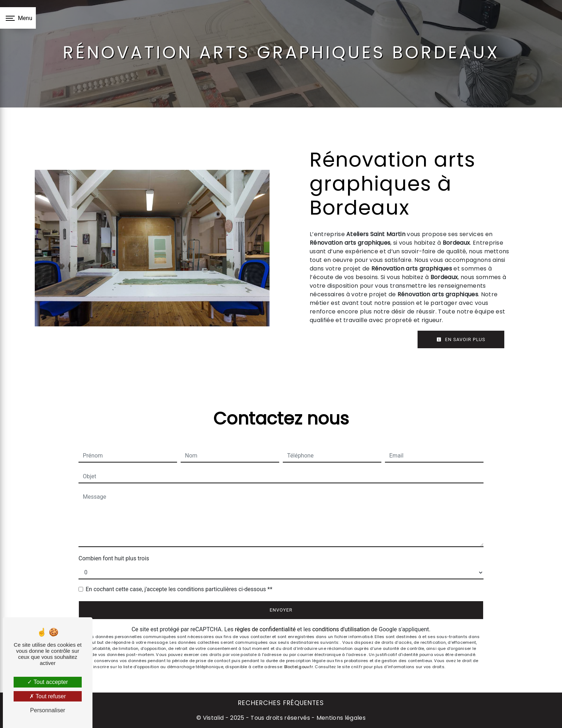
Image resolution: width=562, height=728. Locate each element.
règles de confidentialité (265, 629)
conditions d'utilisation (341, 629)
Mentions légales (340, 718)
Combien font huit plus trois (114, 558)
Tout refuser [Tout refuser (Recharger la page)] (48, 696)
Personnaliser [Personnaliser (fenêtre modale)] (48, 710)
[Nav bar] (18, 18)
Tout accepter (47, 682)
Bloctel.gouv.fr (299, 667)
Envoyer (281, 610)
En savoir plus (461, 339)
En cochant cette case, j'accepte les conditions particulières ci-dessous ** (179, 589)
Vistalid (213, 718)
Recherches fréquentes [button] (281, 703)
